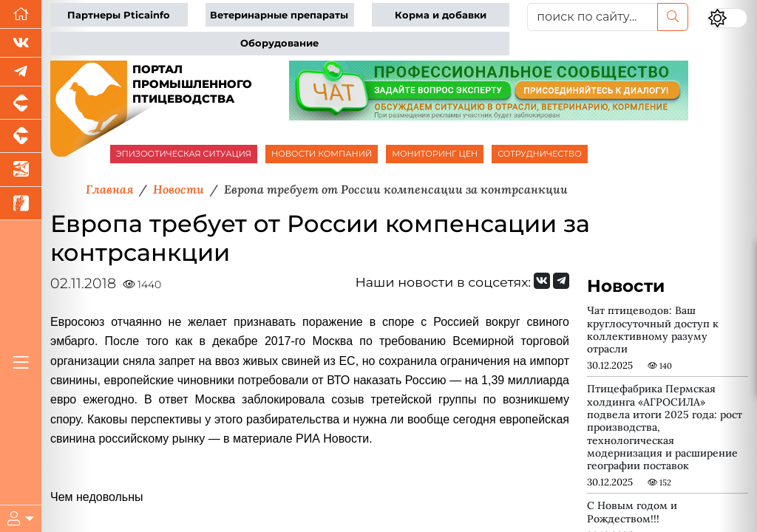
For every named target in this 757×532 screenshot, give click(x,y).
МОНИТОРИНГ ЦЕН (435, 154)
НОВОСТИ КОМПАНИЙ (322, 154)
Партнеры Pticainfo (119, 15)
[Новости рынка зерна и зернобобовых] (21, 204)
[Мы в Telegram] (21, 72)
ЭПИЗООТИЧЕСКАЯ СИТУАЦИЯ (184, 154)
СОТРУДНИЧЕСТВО (540, 154)
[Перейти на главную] (21, 14)
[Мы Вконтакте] (21, 43)
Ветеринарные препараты (279, 15)
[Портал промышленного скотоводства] (21, 136)
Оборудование (279, 43)
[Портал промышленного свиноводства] (21, 103)
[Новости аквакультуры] (21, 170)
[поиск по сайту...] (593, 17)
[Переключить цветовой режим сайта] (727, 18)
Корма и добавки (441, 15)
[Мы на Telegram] (561, 281)
